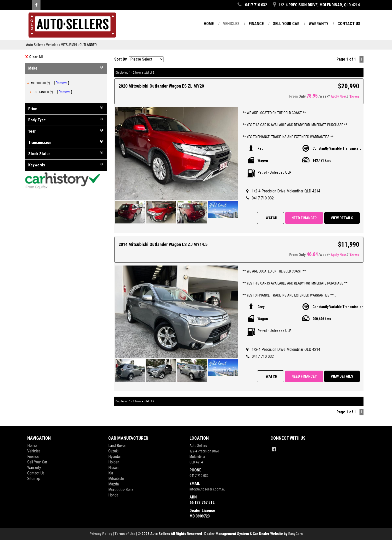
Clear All (36, 57)
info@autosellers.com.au (207, 489)
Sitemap (34, 479)
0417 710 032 (263, 198)
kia (111, 473)
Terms (354, 97)
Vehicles (231, 24)
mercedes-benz (121, 490)
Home (209, 24)
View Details (342, 218)
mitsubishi (116, 479)
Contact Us (349, 24)
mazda (113, 484)
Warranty (318, 24)
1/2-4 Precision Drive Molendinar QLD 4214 (286, 191)
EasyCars (295, 534)
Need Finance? (304, 218)
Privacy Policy (101, 534)
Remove (62, 83)
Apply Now (338, 96)
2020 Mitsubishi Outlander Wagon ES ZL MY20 (161, 86)
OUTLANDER (88, 45)
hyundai (114, 457)
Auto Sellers (35, 45)
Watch (271, 218)
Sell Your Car (286, 24)
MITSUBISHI (69, 45)
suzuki (113, 451)
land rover (117, 446)
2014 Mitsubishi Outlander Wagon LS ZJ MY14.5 (163, 244)
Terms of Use (125, 534)
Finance (256, 24)
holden (114, 462)
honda (113, 495)
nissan (113, 468)
